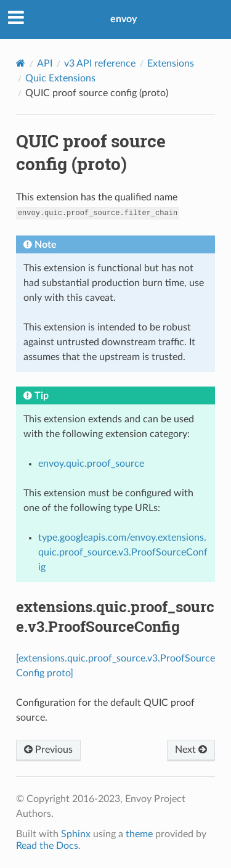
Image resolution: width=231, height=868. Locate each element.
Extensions (171, 63)
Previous (48, 750)
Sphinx (76, 834)
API (45, 63)
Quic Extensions (60, 78)
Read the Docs (47, 846)
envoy (124, 19)
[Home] (21, 63)
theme (139, 834)
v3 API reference (100, 63)
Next (191, 750)
